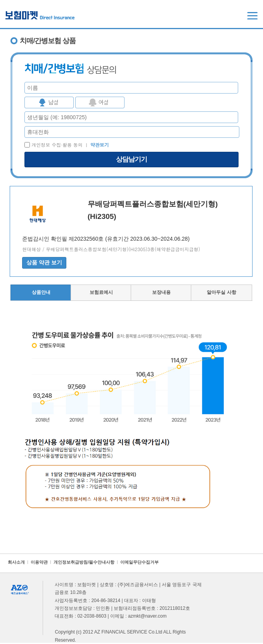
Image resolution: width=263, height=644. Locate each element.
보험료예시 (101, 292)
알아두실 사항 (221, 292)
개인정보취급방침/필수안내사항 (84, 562)
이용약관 (39, 562)
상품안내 (41, 292)
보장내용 (161, 292)
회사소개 (16, 562)
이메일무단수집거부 (139, 562)
